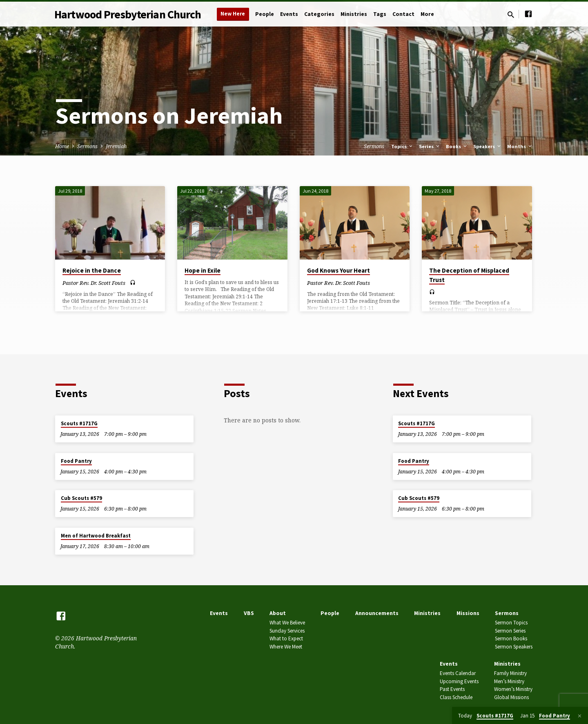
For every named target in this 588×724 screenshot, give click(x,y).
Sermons (87, 146)
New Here (233, 14)
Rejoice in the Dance (92, 270)
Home (62, 146)
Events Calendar (458, 673)
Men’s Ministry (509, 681)
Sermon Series (510, 631)
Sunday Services (287, 631)
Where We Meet (286, 647)
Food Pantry (76, 461)
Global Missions (511, 697)
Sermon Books (511, 638)
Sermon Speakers (514, 647)
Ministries (354, 14)
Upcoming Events (459, 681)
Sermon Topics (511, 623)
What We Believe (287, 623)
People (265, 14)
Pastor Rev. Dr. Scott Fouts (94, 283)
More (427, 14)
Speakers (488, 146)
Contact (403, 14)
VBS (249, 613)
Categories (319, 14)
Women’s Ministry (513, 689)
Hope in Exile (203, 270)
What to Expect (286, 638)
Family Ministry (510, 673)
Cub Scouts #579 (81, 498)
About (278, 613)
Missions (468, 613)
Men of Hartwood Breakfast (96, 536)
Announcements (377, 613)
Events (289, 14)
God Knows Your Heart (339, 270)
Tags (380, 14)
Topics (402, 146)
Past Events (452, 689)
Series (430, 146)
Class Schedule (456, 697)
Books (457, 146)
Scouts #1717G (79, 423)
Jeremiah (116, 146)
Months (520, 146)
